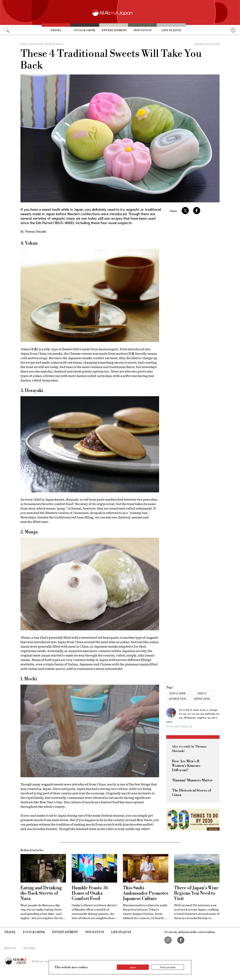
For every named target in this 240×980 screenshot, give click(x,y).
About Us (10, 948)
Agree (133, 967)
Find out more (168, 967)
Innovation (142, 30)
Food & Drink (85, 30)
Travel (56, 30)
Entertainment (114, 30)
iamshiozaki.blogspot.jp (179, 726)
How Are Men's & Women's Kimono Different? (186, 766)
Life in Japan (171, 30)
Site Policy (30, 948)
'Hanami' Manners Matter (192, 780)
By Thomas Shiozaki (33, 231)
